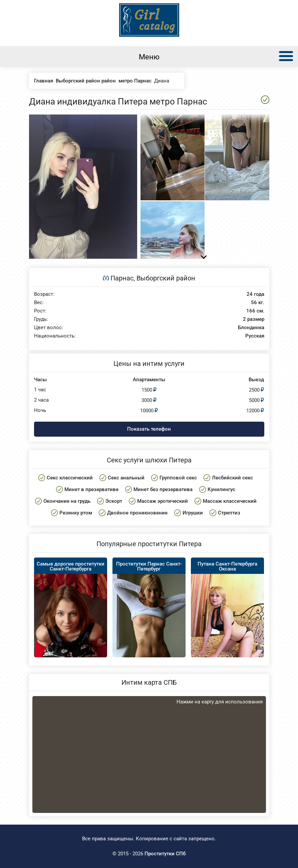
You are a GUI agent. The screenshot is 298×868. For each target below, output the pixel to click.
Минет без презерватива (163, 489)
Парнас (122, 278)
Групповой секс (178, 478)
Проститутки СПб (165, 854)
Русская (255, 336)
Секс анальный (126, 478)
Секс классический (70, 478)
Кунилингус (221, 489)
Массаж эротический (163, 501)
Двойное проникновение (137, 513)
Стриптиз (229, 513)
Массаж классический (230, 501)
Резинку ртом (76, 513)
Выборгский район (166, 278)
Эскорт (114, 501)
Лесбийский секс (232, 478)
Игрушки (193, 513)
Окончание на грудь (67, 501)
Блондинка (251, 328)
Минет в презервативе (91, 489)
